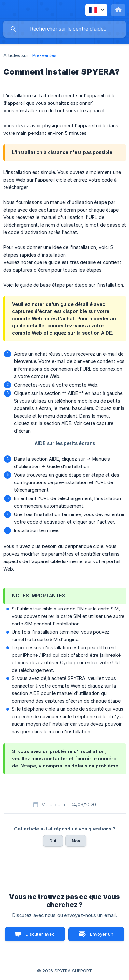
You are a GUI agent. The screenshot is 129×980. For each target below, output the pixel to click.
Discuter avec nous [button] (40, 936)
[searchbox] (64, 29)
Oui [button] (53, 841)
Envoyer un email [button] (102, 936)
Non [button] (76, 841)
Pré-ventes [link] (45, 55)
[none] (96, 10)
